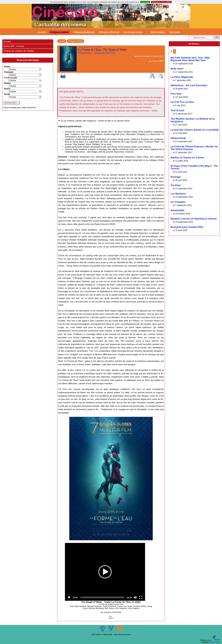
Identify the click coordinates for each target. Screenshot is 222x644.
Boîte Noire (177, 69)
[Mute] (135, 597)
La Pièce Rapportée (182, 77)
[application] (105, 572)
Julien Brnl (157, 61)
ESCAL (212, 642)
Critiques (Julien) (59, 32)
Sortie (7, 94)
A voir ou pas (11, 78)
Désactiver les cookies (161, 2)
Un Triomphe (178, 202)
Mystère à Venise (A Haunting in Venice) (194, 219)
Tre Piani (176, 185)
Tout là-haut (177, 110)
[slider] (102, 597)
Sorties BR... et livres (14, 46)
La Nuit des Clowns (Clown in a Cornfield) (195, 130)
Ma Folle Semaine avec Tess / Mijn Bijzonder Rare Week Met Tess (190, 59)
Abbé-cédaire (158, 32)
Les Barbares (178, 194)
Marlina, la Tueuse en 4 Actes (187, 158)
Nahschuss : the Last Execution (189, 85)
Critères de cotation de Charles (19, 51)
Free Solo (176, 94)
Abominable (178, 210)
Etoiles (7, 83)
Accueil (42, 32)
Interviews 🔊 (177, 32)
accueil (62, 41)
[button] (105, 572)
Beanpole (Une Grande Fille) (187, 227)
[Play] (69, 597)
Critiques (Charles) (109, 32)
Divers (7, 89)
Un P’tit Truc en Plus (182, 102)
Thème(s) (9, 72)
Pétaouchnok (178, 138)
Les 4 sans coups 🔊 (135, 32)
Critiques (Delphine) (84, 32)
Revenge (176, 177)
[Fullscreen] (141, 597)
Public (7, 67)
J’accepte (145, 2)
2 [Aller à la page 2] (174, 51)
